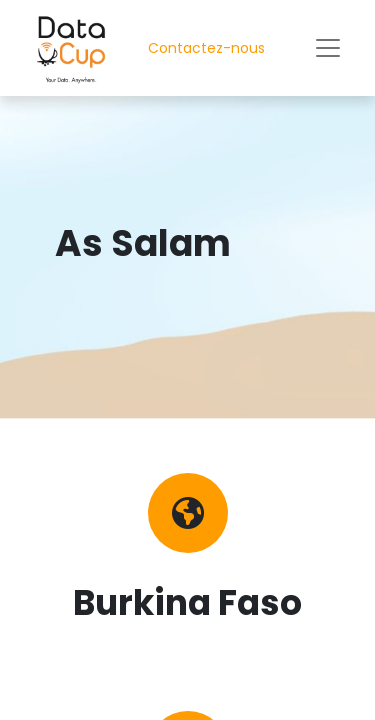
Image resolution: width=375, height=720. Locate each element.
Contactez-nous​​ (206, 48)
